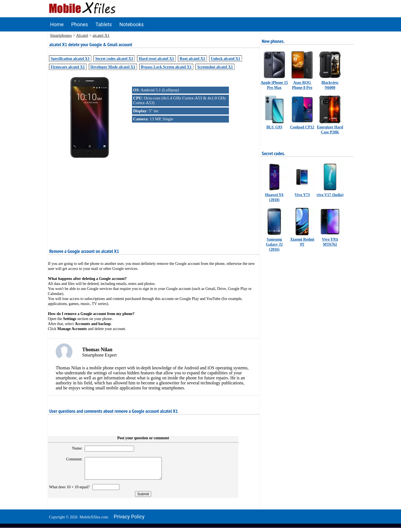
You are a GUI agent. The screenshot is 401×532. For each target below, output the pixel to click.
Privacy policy (129, 521)
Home (57, 24)
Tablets (104, 24)
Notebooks (132, 24)
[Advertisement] (154, 200)
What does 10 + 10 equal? (70, 491)
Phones (79, 24)
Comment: (72, 459)
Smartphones (61, 35)
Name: (75, 448)
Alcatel (82, 35)
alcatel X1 (101, 35)
